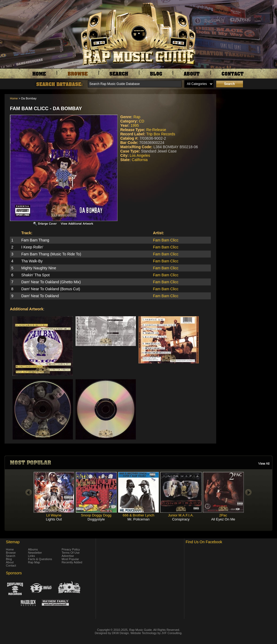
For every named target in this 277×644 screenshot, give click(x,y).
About (10, 562)
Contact (11, 565)
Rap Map (34, 562)
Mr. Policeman (138, 519)
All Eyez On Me (223, 519)
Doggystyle (96, 519)
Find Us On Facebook (204, 542)
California (140, 160)
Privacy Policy (71, 549)
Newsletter (35, 553)
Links (32, 556)
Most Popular (70, 559)
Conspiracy (181, 519)
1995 (135, 125)
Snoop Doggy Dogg (96, 515)
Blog (9, 559)
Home (14, 98)
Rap (137, 117)
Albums (33, 549)
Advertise (68, 556)
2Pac (223, 515)
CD (141, 121)
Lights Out (54, 519)
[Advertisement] (246, 121)
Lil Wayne (54, 515)
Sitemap (13, 542)
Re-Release (156, 130)
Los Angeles (140, 155)
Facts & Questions (40, 559)
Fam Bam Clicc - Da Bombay (46, 109)
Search (11, 556)
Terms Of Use (71, 553)
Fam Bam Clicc (166, 240)
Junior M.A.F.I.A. (181, 515)
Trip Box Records (161, 134)
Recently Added (72, 562)
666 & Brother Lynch (138, 515)
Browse (11, 553)
